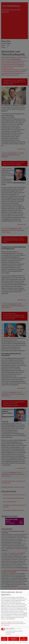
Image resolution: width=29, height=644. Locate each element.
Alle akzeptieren (24, 639)
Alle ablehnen (4, 639)
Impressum (6, 625)
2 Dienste (8, 634)
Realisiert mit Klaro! (24, 642)
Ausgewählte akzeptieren (14, 639)
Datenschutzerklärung (7, 624)
